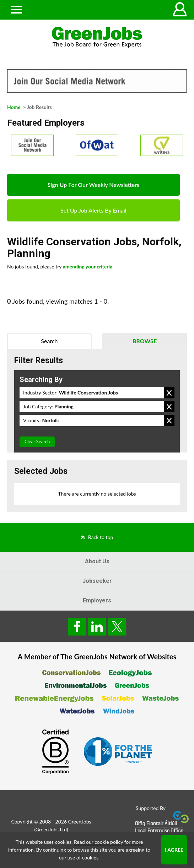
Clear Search (37, 441)
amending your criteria (88, 266)
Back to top (101, 537)
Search (49, 341)
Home (14, 107)
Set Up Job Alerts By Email (93, 210)
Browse (145, 341)
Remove (169, 393)
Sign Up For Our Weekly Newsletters (93, 185)
